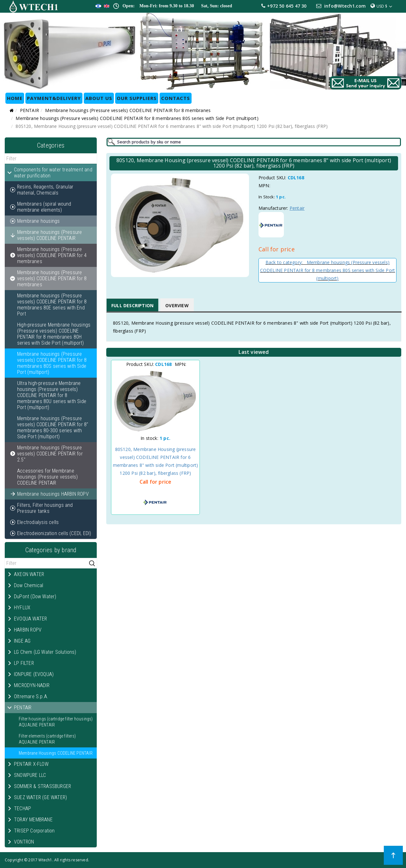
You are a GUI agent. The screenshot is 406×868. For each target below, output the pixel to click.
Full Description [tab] (132, 305)
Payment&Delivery (54, 98)
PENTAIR (29, 110)
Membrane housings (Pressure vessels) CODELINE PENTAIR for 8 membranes (128, 110)
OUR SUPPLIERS (137, 98)
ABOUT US (99, 98)
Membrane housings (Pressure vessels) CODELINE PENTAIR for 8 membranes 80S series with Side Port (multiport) (137, 118)
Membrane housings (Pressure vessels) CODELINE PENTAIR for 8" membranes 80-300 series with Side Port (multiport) (53, 427)
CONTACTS (176, 98)
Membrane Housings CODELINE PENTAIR (56, 753)
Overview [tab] (177, 305)
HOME (15, 98)
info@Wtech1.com (345, 6)
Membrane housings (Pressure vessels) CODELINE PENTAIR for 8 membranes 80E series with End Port (52, 305)
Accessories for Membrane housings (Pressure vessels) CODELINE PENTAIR (47, 477)
